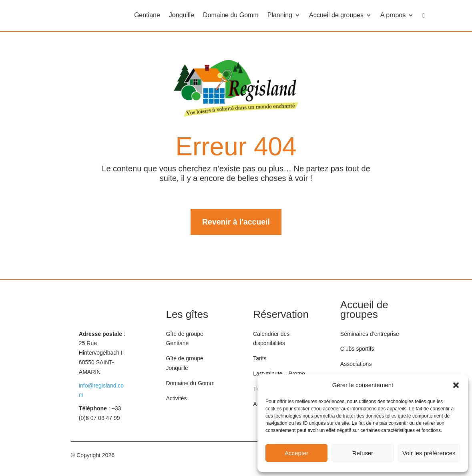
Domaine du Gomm (231, 15)
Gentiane (147, 15)
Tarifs (260, 359)
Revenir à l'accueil (236, 222)
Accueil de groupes (336, 15)
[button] (456, 385)
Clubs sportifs (357, 349)
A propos (393, 15)
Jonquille (182, 15)
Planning (280, 15)
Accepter (296, 453)
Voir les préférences (429, 453)
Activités (177, 399)
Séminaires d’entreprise (370, 334)
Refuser (363, 453)
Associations (356, 364)
